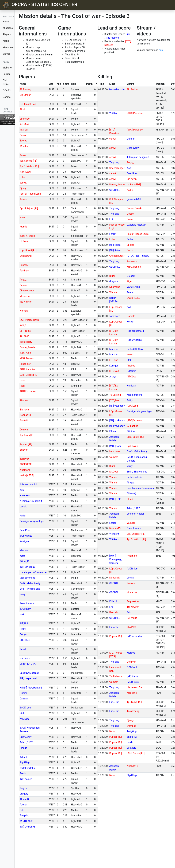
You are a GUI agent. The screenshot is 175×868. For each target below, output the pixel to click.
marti (22, 556)
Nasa (22, 217)
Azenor (23, 805)
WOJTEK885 (26, 821)
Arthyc (23, 634)
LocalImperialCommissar (33, 572)
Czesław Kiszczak (29, 673)
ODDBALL (25, 640)
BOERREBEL (26, 464)
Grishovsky (25, 737)
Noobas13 (25, 415)
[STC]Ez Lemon (28, 391)
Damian (24, 699)
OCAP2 (7, 91)
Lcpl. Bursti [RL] (28, 250)
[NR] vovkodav (27, 567)
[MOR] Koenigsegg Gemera (116, 559)
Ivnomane (25, 470)
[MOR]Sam (25, 609)
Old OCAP (6, 82)
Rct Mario (25, 124)
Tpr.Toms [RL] (27, 435)
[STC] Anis (25, 353)
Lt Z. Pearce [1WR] (29, 320)
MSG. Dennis (26, 358)
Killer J (23, 757)
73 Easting (25, 89)
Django (23, 188)
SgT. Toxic (25, 331)
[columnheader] (33, 84)
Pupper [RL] (26, 444)
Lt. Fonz (24, 241)
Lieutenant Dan (28, 104)
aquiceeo (24, 495)
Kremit (23, 227)
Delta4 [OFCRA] (28, 664)
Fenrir (23, 773)
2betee (23, 141)
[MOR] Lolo (25, 708)
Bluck (22, 109)
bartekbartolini (27, 768)
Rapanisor (25, 364)
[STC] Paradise (27, 369)
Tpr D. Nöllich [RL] (29, 166)
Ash (22, 490)
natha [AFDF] (26, 475)
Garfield (24, 421)
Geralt (23, 649)
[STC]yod (24, 459)
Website (7, 68)
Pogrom (24, 788)
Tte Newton (26, 302)
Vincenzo (24, 119)
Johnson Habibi (28, 484)
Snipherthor (26, 256)
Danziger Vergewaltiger (32, 521)
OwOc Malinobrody (30, 583)
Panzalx (24, 265)
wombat (24, 311)
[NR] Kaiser (26, 779)
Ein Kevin (24, 410)
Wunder (24, 146)
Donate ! (7, 99)
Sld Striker (25, 95)
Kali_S (23, 325)
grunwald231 (27, 536)
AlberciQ (24, 799)
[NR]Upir (24, 624)
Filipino (23, 693)
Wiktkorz (24, 719)
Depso (23, 285)
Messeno (24, 296)
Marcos (24, 550)
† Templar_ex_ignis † (31, 501)
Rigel (22, 386)
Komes (23, 199)
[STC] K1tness (27, 236)
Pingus (23, 748)
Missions (8, 28)
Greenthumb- (27, 603)
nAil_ (22, 713)
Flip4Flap (24, 763)
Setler (23, 629)
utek (22, 614)
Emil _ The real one (30, 589)
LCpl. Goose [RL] (28, 375)
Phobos (24, 400)
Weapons (8, 47)
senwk (23, 183)
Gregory (24, 794)
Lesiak (23, 507)
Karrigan (24, 541)
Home (6, 22)
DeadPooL (25, 530)
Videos (7, 54)
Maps (6, 41)
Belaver (24, 450)
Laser (23, 380)
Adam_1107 (26, 742)
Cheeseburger (27, 291)
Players (7, 34)
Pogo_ (23, 280)
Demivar (24, 430)
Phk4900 (24, 336)
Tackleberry (26, 342)
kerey (22, 594)
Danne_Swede (27, 347)
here (161, 50)
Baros (23, 155)
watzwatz (25, 658)
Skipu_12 (24, 561)
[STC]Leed (25, 172)
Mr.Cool (24, 130)
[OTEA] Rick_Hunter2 (31, 688)
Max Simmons (27, 578)
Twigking (24, 816)
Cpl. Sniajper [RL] (29, 208)
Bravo (23, 135)
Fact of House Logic (30, 194)
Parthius (24, 271)
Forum (6, 74)
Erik (22, 810)
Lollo (22, 177)
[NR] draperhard (28, 678)
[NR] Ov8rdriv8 (27, 827)
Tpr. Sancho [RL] (28, 161)
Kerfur (23, 516)
